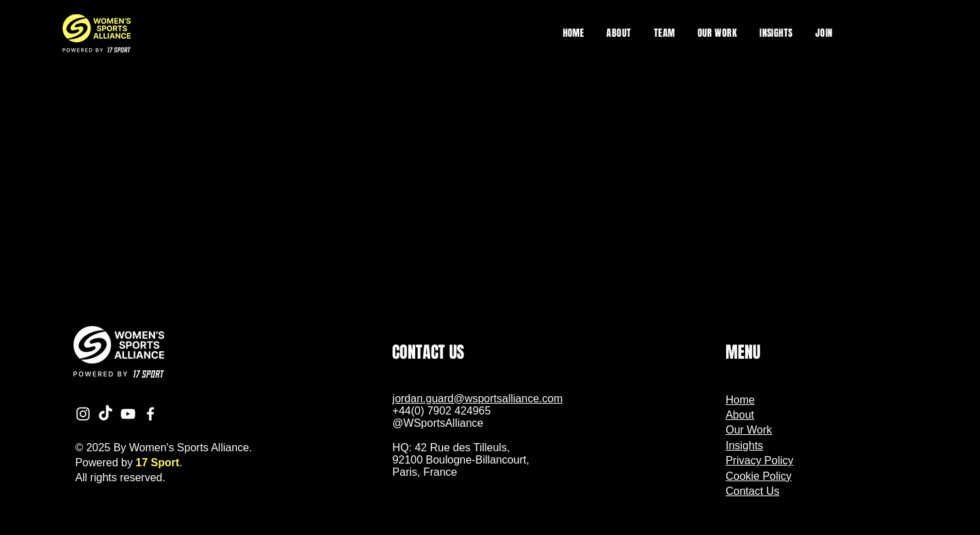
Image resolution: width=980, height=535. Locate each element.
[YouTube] (128, 414)
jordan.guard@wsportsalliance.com (478, 399)
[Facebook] (150, 414)
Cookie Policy (758, 476)
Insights (744, 445)
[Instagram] (83, 414)
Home (740, 400)
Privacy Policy (759, 460)
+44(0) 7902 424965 (442, 411)
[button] (717, 33)
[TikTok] (105, 414)
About (740, 415)
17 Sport (157, 463)
